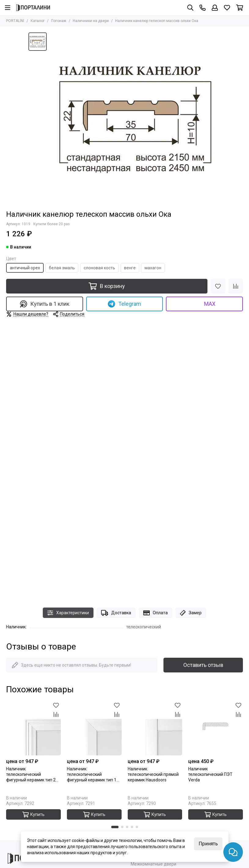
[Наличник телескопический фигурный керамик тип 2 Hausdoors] (33, 728)
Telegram (124, 304)
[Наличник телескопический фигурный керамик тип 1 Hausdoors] (94, 728)
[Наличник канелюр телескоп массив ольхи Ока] (135, 118)
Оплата (156, 613)
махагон (153, 268)
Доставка (116, 613)
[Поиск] (190, 8)
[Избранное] (227, 8)
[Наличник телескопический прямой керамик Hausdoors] (155, 728)
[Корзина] (240, 8)
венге (130, 268)
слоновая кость (99, 268)
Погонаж (59, 21)
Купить (33, 815)
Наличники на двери (91, 21)
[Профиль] (215, 8)
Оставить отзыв (203, 665)
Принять (208, 844)
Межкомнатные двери (154, 864)
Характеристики (68, 613)
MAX (205, 304)
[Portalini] (33, 8)
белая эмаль (62, 268)
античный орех (25, 268)
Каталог (38, 21)
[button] (115, 827)
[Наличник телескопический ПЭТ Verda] (216, 728)
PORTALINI (15, 21)
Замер (191, 613)
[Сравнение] (236, 286)
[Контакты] (203, 8)
